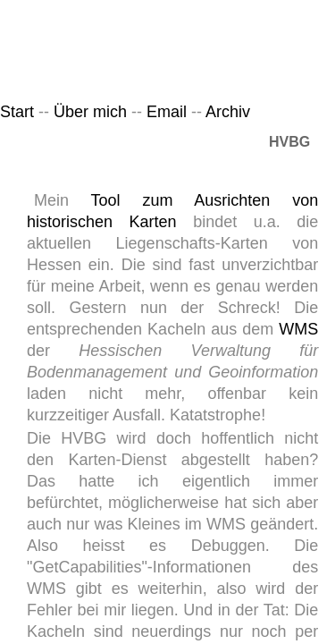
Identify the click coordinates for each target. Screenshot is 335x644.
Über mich (90, 112)
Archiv (228, 112)
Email (169, 112)
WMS (298, 329)
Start (17, 112)
